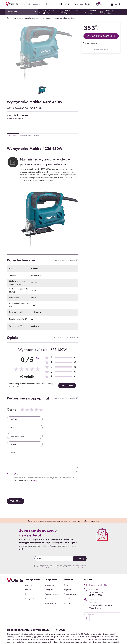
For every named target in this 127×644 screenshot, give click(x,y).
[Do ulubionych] (91, 43)
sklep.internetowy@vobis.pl (98, 585)
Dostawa (28, 585)
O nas (66, 585)
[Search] (48, 4)
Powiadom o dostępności (101, 36)
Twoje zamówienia (52, 594)
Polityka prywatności (72, 594)
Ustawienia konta (52, 603)
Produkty (13, 12)
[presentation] (24, 488)
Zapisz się (80, 558)
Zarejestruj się (50, 585)
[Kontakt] (64, 4)
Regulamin (68, 590)
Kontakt (67, 599)
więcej (34, 480)
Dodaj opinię (67, 386)
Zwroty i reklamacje (32, 599)
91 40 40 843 (94, 590)
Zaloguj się (49, 590)
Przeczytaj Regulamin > (16, 474)
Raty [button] (27, 594)
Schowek (49, 599)
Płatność (28, 590)
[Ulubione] (102, 4)
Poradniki (67, 603)
